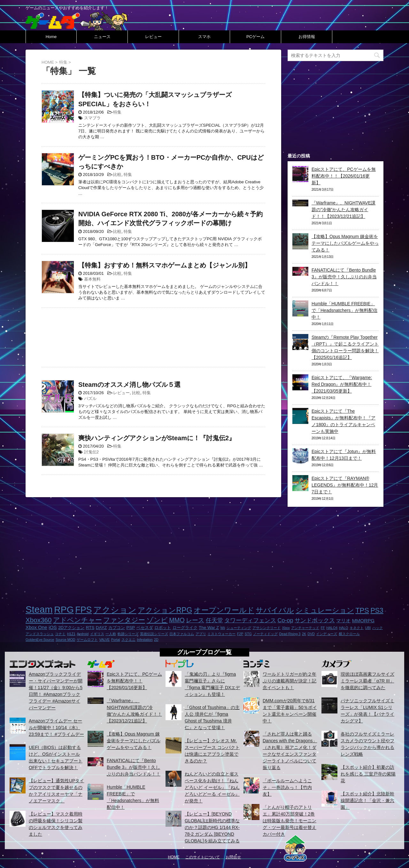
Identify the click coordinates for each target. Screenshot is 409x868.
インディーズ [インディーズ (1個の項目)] (327, 634)
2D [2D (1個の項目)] (156, 640)
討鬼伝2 (91, 452)
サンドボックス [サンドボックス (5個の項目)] (315, 620)
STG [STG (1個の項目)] (248, 634)
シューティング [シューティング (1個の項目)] (239, 628)
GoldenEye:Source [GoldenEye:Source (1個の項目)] (40, 640)
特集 (117, 112)
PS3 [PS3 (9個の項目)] (377, 610)
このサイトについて (203, 857)
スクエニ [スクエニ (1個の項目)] (128, 640)
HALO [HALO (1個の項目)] (344, 628)
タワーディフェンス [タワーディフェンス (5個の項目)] (250, 620)
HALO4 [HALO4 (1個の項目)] (332, 628)
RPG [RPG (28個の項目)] (64, 609)
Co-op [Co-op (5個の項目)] (285, 620)
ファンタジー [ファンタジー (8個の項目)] (124, 620)
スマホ (204, 37)
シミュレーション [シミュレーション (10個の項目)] (325, 610)
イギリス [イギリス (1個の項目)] (97, 634)
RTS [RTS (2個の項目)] (90, 628)
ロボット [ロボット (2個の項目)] (163, 628)
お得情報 (307, 37)
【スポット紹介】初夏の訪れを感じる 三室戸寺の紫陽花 (368, 774)
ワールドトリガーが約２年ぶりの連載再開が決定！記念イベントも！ (289, 681)
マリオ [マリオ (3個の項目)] (343, 621)
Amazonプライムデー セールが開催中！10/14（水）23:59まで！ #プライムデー (56, 728)
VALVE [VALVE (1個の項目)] (104, 640)
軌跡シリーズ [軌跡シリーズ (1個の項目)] (128, 634)
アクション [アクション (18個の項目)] (115, 610)
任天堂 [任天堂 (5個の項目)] (214, 620)
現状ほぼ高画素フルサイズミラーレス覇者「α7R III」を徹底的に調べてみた (367, 681)
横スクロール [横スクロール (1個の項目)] (349, 634)
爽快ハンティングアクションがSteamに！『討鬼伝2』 (157, 438)
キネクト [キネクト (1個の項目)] (357, 628)
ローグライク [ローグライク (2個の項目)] (185, 628)
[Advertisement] (153, 336)
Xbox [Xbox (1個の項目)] (286, 628)
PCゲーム (255, 37)
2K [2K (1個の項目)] (304, 634)
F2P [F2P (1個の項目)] (240, 634)
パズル (90, 398)
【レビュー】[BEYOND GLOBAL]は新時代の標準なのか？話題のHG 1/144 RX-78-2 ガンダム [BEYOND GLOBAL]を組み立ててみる (212, 827)
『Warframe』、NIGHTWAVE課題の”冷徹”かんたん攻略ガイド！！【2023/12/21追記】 (343, 210)
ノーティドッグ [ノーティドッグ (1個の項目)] (265, 634)
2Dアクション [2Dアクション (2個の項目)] (71, 628)
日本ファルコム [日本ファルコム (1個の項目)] (182, 634)
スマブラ (92, 118)
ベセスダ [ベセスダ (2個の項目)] (145, 628)
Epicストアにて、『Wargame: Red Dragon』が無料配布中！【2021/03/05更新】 (342, 384)
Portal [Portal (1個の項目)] (116, 640)
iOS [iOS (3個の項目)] (53, 627)
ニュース (102, 37)
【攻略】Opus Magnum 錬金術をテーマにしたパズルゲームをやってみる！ (345, 243)
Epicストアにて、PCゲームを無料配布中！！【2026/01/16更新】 (344, 176)
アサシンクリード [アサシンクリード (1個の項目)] (266, 628)
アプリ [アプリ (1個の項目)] (201, 634)
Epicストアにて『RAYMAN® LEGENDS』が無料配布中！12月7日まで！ (345, 485)
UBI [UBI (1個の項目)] (368, 628)
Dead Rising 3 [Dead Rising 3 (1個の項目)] (290, 634)
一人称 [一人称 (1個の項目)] (111, 634)
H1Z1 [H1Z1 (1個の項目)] (71, 634)
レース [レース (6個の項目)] (195, 620)
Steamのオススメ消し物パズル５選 (129, 385)
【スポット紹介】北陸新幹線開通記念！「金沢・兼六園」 (367, 800)
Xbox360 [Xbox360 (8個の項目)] (39, 620)
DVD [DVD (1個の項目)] (311, 634)
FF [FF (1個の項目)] (323, 628)
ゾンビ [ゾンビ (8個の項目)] (157, 620)
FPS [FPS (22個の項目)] (83, 610)
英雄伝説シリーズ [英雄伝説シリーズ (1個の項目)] (154, 634)
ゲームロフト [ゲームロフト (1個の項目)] (87, 640)
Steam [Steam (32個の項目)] (39, 609)
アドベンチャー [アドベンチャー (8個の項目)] (77, 620)
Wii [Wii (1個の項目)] (223, 628)
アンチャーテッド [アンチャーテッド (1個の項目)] (305, 628)
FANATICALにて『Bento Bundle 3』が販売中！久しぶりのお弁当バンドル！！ (344, 277)
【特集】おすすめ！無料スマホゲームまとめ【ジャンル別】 (165, 265)
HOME (174, 857)
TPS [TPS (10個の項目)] (362, 610)
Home (51, 37)
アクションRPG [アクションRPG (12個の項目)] (165, 610)
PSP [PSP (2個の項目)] (131, 628)
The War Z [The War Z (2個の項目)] (209, 628)
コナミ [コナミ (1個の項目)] (60, 634)
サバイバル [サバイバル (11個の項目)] (275, 610)
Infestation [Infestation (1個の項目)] (145, 640)
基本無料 (92, 279)
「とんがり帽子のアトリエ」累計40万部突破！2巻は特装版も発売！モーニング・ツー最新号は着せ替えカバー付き (289, 821)
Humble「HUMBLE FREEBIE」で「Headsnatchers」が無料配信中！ (344, 310)
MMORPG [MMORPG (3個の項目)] (363, 621)
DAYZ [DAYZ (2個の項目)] (101, 628)
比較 (117, 175)
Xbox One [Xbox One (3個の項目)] (36, 627)
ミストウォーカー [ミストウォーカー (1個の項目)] (221, 634)
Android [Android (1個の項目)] (83, 634)
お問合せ (233, 857)
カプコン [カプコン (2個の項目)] (117, 628)
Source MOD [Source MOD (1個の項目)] (66, 640)
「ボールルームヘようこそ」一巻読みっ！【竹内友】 (287, 787)
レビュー (153, 37)
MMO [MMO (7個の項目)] (177, 620)
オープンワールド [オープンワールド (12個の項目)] (224, 610)
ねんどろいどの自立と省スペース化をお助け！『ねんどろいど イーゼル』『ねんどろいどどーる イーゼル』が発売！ (212, 787)
